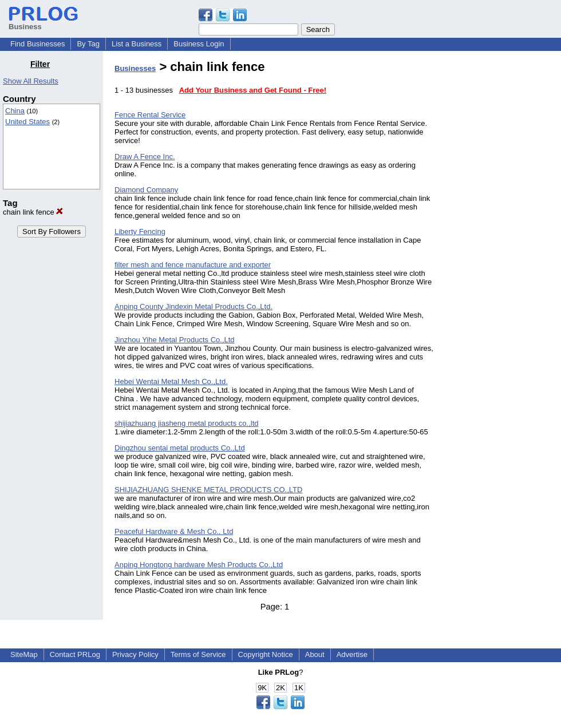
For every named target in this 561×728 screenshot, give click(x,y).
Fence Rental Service (150, 115)
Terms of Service (198, 654)
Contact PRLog (75, 654)
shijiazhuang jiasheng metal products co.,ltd (186, 423)
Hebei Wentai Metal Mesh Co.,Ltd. (171, 381)
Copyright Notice (266, 654)
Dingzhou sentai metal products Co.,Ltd (180, 448)
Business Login (199, 44)
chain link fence (33, 212)
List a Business (137, 44)
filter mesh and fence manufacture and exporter (193, 265)
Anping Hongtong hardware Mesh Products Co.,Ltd (199, 565)
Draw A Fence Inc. (145, 157)
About (315, 654)
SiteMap (24, 654)
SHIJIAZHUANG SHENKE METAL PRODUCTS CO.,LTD (208, 490)
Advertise (352, 654)
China (15, 111)
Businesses (135, 68)
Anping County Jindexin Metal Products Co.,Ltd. (193, 306)
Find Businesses (37, 44)
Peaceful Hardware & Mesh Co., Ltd (174, 531)
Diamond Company (146, 190)
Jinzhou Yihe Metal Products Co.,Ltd (175, 340)
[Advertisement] (503, 231)
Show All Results (31, 81)
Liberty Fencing (140, 232)
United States (27, 122)
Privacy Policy (135, 654)
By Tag (88, 44)
